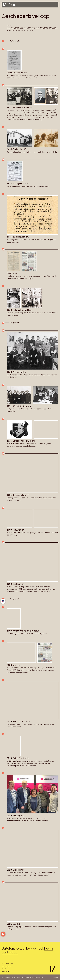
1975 (33, 28)
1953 (21, 28)
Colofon (56, 977)
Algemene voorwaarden (24, 977)
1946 (17, 28)
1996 (46, 28)
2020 (23, 30)
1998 (51, 28)
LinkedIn (4, 969)
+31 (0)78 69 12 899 (7, 964)
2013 (13, 30)
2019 (18, 30)
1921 (9, 28)
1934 (13, 28)
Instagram (5, 971)
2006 (55, 28)
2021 (27, 30)
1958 (26, 28)
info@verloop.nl (6, 966)
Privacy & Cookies (39, 977)
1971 (30, 28)
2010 (9, 30)
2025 (32, 30)
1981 (37, 28)
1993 (42, 28)
